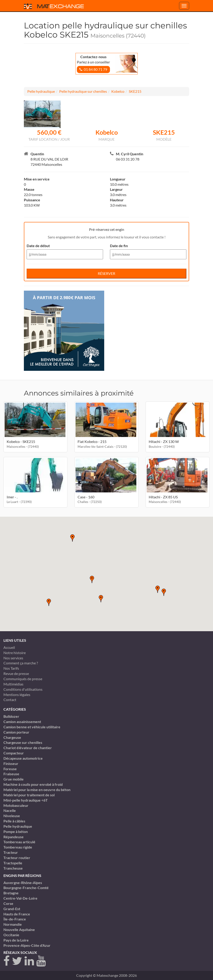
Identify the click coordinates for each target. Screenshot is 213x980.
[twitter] (17, 961)
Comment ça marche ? (21, 663)
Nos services (13, 658)
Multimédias (13, 684)
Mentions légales (17, 695)
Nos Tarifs (11, 668)
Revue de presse (16, 673)
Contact (10, 700)
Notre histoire (15, 653)
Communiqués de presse (23, 679)
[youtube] (41, 961)
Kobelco (118, 91)
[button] (101, 599)
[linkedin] (29, 961)
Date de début (38, 246)
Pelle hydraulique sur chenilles (83, 91)
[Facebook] (7, 961)
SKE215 (135, 91)
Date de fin (119, 246)
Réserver (106, 273)
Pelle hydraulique (41, 91)
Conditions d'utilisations (23, 689)
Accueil (9, 647)
